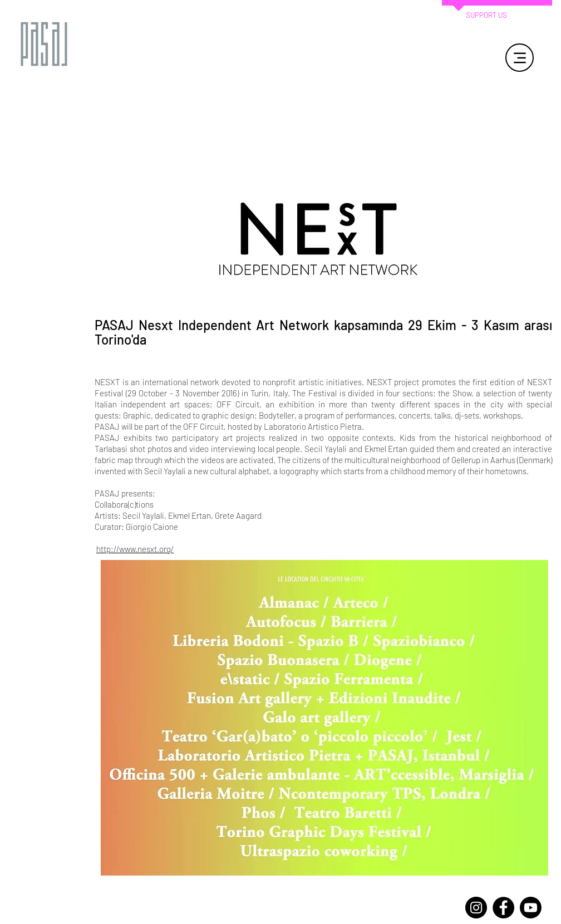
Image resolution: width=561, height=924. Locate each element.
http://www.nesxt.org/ (135, 549)
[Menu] (520, 58)
